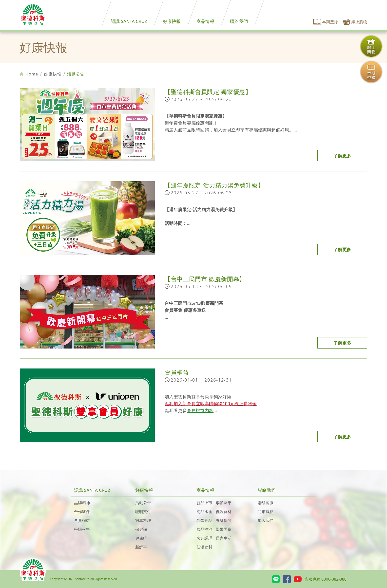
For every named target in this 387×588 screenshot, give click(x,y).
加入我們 (266, 520)
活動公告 (143, 503)
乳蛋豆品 (204, 520)
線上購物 (355, 22)
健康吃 (141, 538)
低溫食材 (224, 512)
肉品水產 (204, 512)
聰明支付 (143, 512)
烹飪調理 (204, 538)
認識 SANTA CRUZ (129, 21)
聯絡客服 (266, 503)
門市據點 (266, 512)
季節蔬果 (224, 503)
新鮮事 (141, 547)
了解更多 (342, 156)
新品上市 (204, 503)
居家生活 (224, 538)
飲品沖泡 (204, 529)
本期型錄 (326, 22)
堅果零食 (224, 529)
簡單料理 (143, 520)
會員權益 (82, 520)
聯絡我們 (239, 21)
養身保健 (224, 520)
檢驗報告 (82, 529)
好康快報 (172, 21)
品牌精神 (82, 503)
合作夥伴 (82, 512)
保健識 (141, 529)
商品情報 (205, 21)
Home (29, 74)
